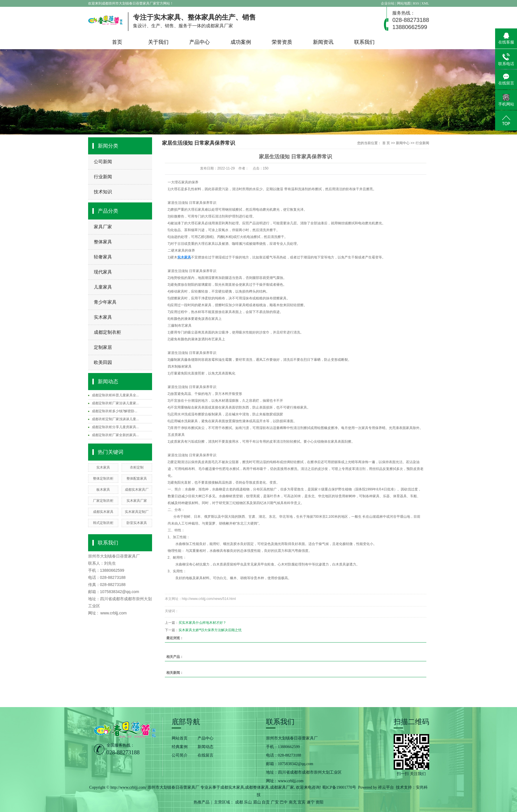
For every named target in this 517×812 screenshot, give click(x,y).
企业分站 (388, 3)
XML (425, 3)
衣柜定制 (137, 467)
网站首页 (180, 738)
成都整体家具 (257, 787)
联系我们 (364, 42)
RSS (416, 3)
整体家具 (103, 242)
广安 (275, 802)
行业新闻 (103, 177)
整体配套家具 (137, 478)
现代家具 (103, 272)
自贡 (266, 802)
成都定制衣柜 (107, 332)
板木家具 (103, 490)
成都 (239, 802)
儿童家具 (103, 287)
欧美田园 (103, 362)
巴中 (284, 802)
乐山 (248, 802)
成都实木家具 (103, 512)
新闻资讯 (323, 42)
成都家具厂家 (282, 787)
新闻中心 (403, 143)
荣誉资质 (282, 42)
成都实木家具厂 (137, 490)
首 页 (386, 143)
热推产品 (202, 802)
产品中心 (200, 42)
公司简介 (180, 755)
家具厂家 (103, 227)
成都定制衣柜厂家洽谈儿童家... (115, 403)
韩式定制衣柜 (103, 523)
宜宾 (302, 802)
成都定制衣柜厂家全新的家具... (115, 435)
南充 (293, 802)
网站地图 (404, 3)
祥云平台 (386, 787)
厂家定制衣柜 (103, 501)
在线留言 (205, 755)
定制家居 (103, 347)
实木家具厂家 (137, 501)
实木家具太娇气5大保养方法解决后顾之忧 (210, 630)
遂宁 (311, 802)
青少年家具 (105, 302)
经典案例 (180, 747)
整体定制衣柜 (103, 478)
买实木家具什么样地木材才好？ (202, 623)
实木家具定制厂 (137, 512)
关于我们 (158, 42)
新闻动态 (205, 747)
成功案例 (241, 42)
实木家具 (103, 317)
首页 (117, 42)
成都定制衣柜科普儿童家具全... (115, 395)
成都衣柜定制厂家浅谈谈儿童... (115, 419)
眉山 (257, 802)
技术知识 (103, 192)
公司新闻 (103, 162)
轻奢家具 (103, 257)
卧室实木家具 (137, 523)
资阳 (319, 802)
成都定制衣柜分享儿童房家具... (115, 427)
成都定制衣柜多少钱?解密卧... (115, 411)
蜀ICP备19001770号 (339, 787)
